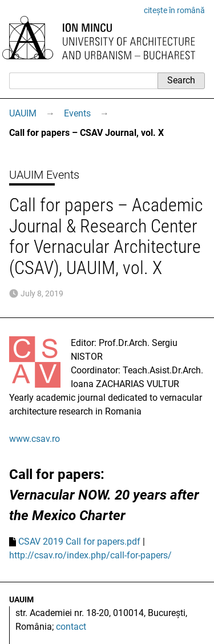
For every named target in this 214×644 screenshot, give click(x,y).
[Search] (83, 80)
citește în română (174, 10)
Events (77, 113)
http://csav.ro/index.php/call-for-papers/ (90, 555)
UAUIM (23, 113)
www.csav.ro (35, 439)
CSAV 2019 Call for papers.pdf (79, 542)
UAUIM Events (44, 175)
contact (71, 627)
